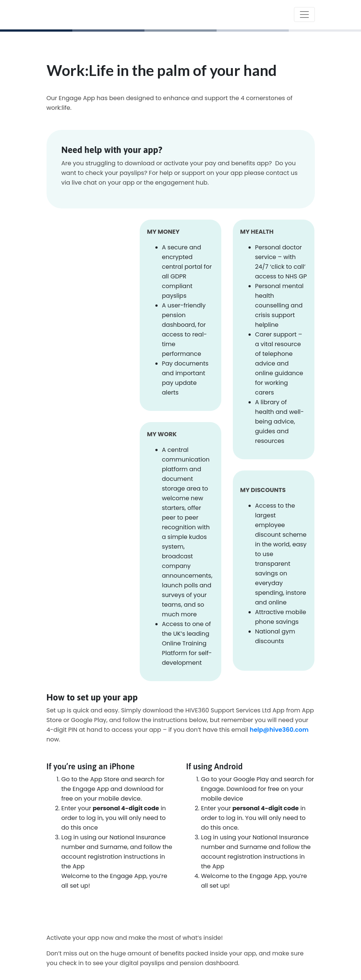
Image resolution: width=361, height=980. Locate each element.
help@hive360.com (279, 730)
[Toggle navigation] (304, 15)
